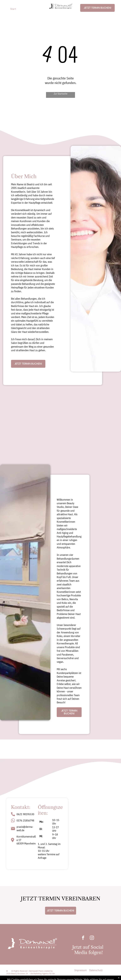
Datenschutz (96, 970)
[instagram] (92, 938)
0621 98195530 (25, 814)
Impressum (81, 970)
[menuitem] (15, 9)
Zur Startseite (61, 94)
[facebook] (83, 938)
